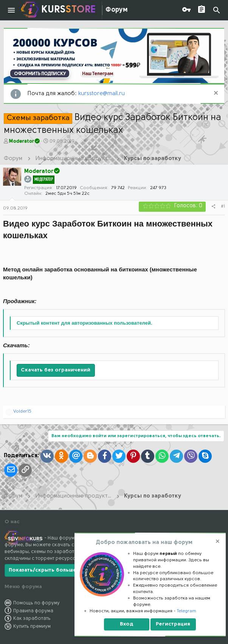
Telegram (187, 611)
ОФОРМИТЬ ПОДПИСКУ (40, 74)
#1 (223, 206)
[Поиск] (217, 10)
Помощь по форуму (36, 603)
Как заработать (32, 619)
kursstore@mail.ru (102, 94)
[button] (11, 10)
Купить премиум (32, 626)
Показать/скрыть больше (43, 570)
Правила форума (33, 611)
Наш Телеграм (98, 74)
